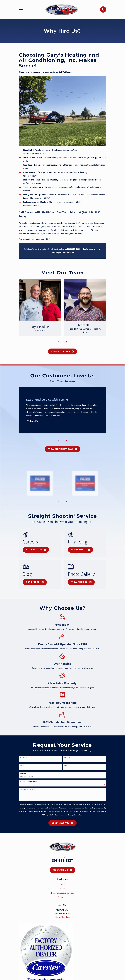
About (62, 888)
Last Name (68, 758)
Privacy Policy (63, 815)
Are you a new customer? (29, 782)
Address (23, 774)
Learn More (80, 550)
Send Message (62, 823)
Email (66, 766)
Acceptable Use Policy (76, 815)
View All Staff (63, 351)
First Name (24, 758)
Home (62, 884)
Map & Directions (62, 917)
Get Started (36, 550)
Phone (22, 766)
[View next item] (65, 342)
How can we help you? (28, 790)
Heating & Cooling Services (62, 893)
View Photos (81, 582)
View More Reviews (62, 449)
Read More (35, 582)
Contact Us (63, 870)
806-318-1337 (62, 860)
